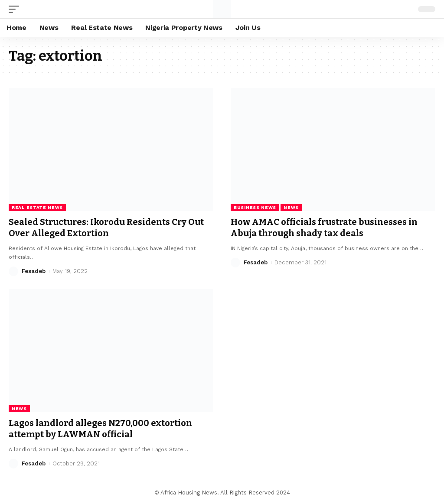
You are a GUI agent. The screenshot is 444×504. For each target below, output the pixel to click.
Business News (255, 207)
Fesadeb (34, 271)
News (291, 207)
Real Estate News (37, 207)
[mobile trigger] (16, 9)
